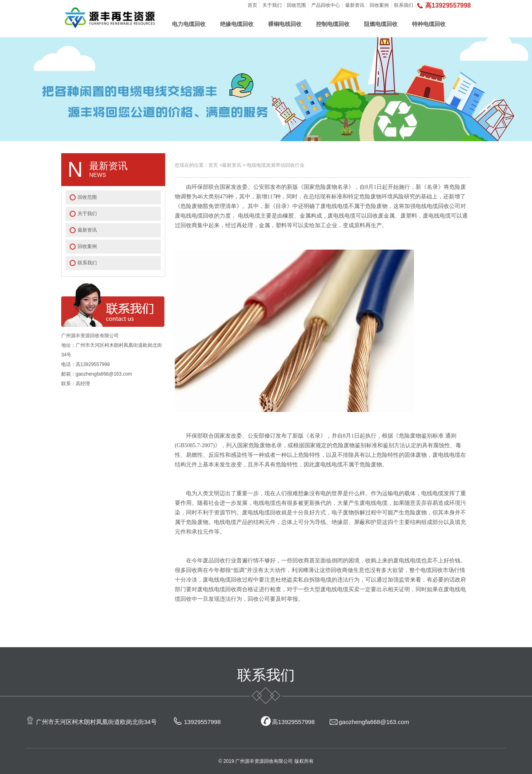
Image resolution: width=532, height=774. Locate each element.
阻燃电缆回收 (381, 24)
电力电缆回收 (189, 24)
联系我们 (404, 5)
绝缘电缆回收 (237, 24)
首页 (252, 5)
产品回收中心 (326, 5)
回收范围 (296, 5)
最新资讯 (355, 5)
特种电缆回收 (429, 24)
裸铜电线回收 (285, 24)
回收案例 (379, 5)
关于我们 (272, 5)
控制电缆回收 (333, 24)
